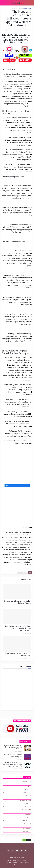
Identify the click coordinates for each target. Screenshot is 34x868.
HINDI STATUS (28, 804)
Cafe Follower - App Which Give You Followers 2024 (18, 655)
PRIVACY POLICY (24, 863)
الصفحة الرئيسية (27, 8)
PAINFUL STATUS (27, 820)
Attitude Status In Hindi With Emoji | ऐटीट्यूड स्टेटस (13, 756)
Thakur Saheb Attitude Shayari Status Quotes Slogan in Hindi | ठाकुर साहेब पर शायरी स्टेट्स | (13, 765)
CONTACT (8, 863)
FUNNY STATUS (27, 798)
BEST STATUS (28, 784)
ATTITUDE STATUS (27, 781)
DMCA (9, 860)
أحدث (31, 714)
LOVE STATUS (28, 815)
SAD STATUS (28, 826)
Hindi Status (21, 857)
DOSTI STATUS (28, 790)
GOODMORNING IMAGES (25, 801)
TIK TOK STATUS (27, 829)
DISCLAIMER (17, 860)
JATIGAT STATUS (27, 812)
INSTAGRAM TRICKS (16, 8)
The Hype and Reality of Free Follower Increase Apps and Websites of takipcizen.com (18, 628)
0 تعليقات (7, 30)
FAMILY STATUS (27, 792)
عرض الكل (5, 580)
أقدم (3, 714)
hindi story (28, 806)
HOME (25, 860)
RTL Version (17, 865)
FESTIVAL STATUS (27, 795)
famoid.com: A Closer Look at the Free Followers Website (18, 602)
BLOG (30, 787)
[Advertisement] (17, 464)
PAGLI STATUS (28, 818)
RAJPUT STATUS (27, 823)
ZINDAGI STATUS (27, 832)
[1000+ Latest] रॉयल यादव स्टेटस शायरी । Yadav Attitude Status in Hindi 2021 (13, 747)
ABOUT (15, 863)
